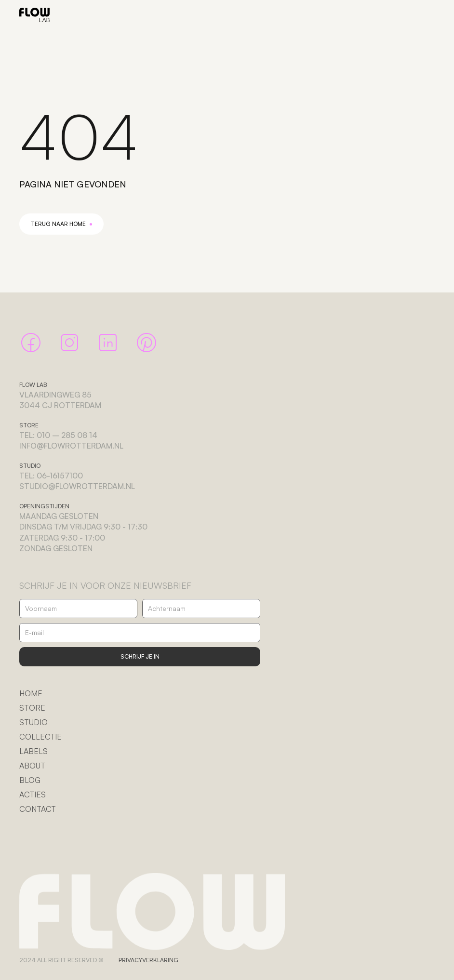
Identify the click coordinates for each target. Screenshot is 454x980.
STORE (32, 708)
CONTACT (38, 809)
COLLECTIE (40, 737)
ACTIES (33, 795)
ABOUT (32, 766)
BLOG (30, 780)
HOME (31, 693)
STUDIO (33, 722)
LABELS (33, 751)
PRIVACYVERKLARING (148, 960)
